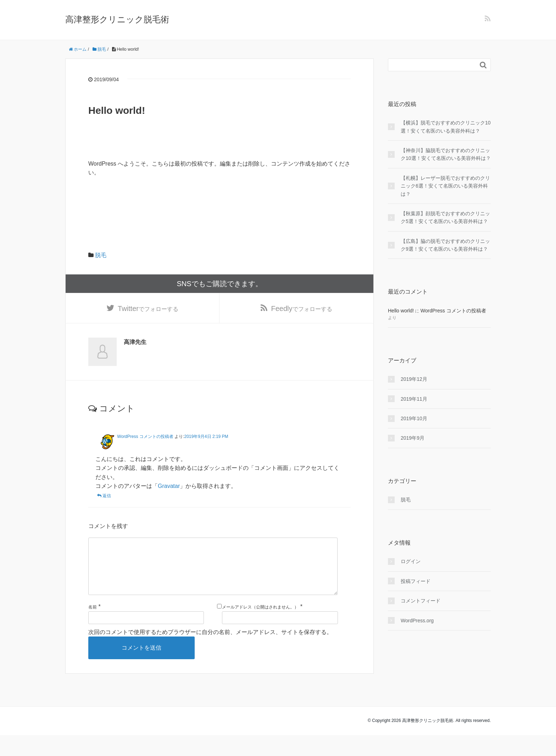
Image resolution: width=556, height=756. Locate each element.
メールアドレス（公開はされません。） (260, 619)
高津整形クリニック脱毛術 (117, 19)
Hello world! (401, 311)
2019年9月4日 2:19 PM (206, 437)
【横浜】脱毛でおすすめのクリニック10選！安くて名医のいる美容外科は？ (446, 127)
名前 (93, 619)
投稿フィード (416, 581)
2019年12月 (414, 379)
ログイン (411, 561)
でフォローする (148, 309)
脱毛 (101, 255)
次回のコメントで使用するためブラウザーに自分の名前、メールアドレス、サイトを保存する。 (210, 644)
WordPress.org (417, 621)
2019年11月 (414, 399)
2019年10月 (414, 418)
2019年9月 (413, 438)
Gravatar (169, 487)
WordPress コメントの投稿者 (145, 437)
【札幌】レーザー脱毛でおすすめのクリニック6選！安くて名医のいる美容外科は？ (445, 186)
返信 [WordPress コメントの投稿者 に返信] (107, 496)
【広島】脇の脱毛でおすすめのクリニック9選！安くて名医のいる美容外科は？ (445, 245)
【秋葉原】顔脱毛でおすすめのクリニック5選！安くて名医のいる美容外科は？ (445, 217)
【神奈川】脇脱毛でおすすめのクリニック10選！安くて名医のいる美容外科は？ (446, 154)
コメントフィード (421, 601)
